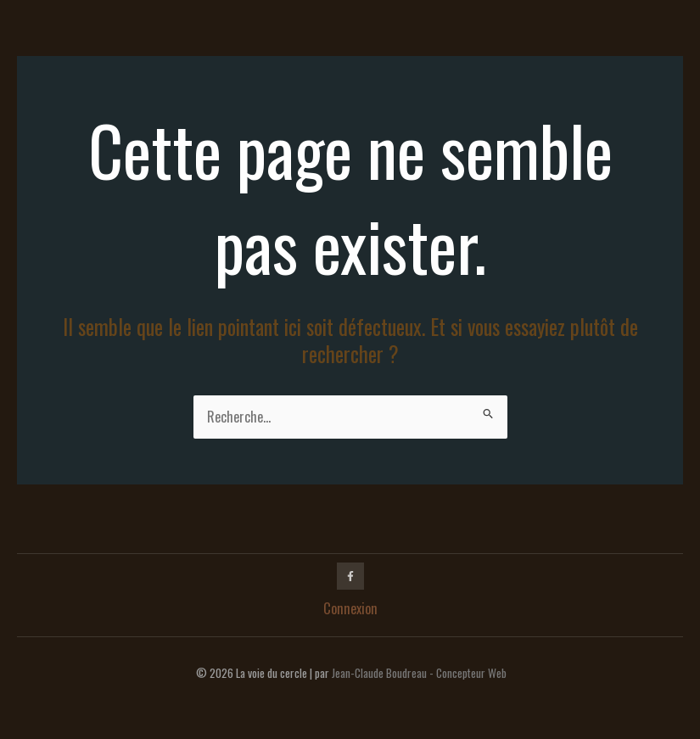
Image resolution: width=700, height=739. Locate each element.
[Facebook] (350, 576)
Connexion (350, 608)
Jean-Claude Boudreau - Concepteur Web (419, 673)
